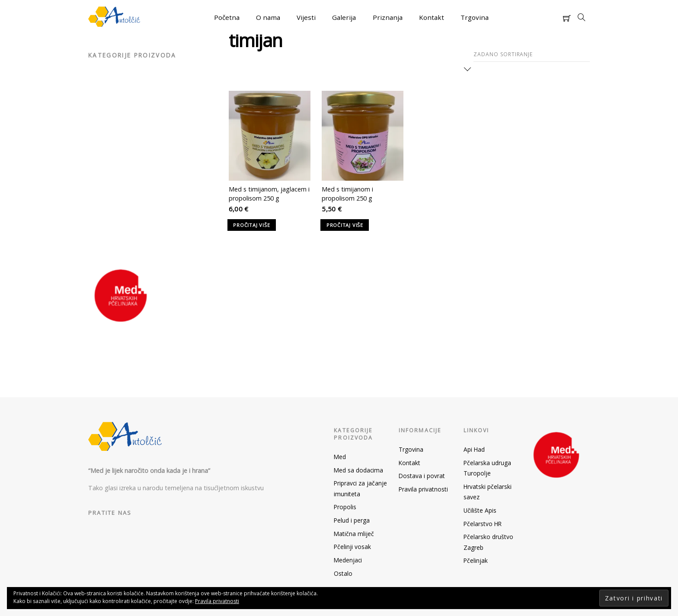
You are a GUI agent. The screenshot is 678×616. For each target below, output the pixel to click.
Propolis (345, 507)
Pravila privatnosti (423, 489)
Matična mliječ (354, 534)
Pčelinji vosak (352, 547)
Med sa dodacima (358, 470)
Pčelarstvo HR (483, 524)
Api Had (474, 449)
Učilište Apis (480, 510)
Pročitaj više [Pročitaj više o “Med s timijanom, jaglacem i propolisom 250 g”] (251, 225)
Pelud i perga (352, 520)
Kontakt (432, 17)
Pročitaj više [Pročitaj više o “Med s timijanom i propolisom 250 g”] (345, 225)
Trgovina (475, 17)
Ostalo (343, 573)
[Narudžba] (532, 55)
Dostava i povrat (422, 476)
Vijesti (306, 17)
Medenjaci (348, 560)
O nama (268, 17)
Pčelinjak (476, 560)
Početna (227, 17)
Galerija (344, 17)
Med (340, 457)
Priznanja (388, 17)
